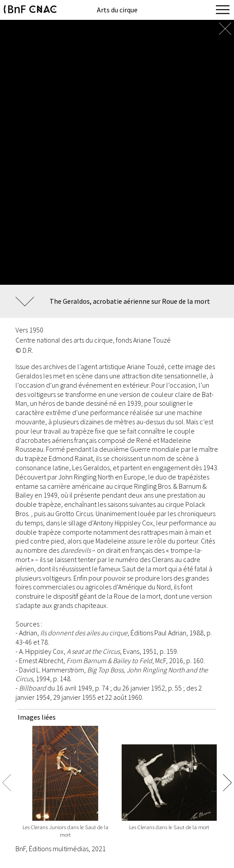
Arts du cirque (117, 10)
